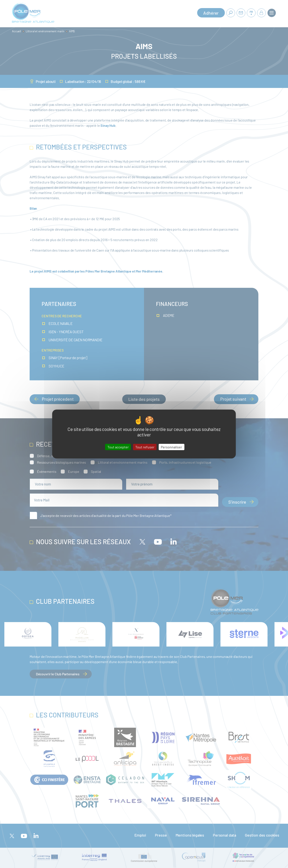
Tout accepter (118, 447)
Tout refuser (145, 447)
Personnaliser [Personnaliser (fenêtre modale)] (171, 447)
